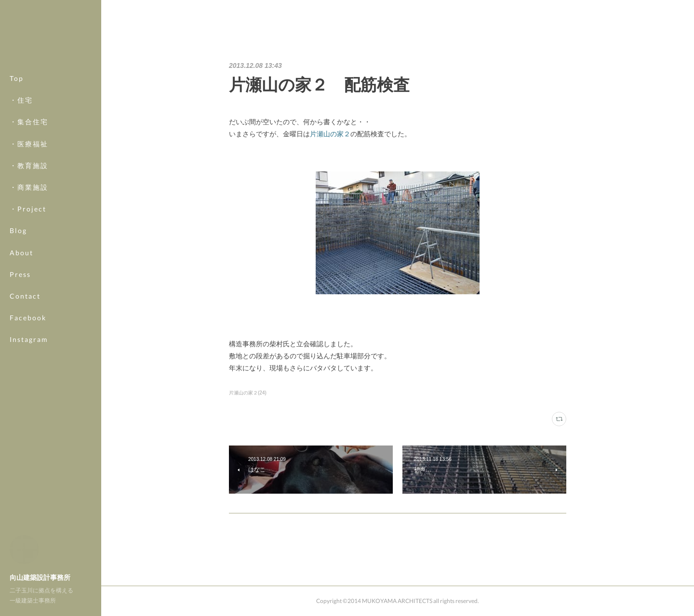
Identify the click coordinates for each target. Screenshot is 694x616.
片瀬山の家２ (330, 134)
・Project (28, 209)
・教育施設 (29, 165)
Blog (18, 230)
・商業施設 (29, 187)
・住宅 (21, 100)
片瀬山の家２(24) (248, 393)
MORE (21, 318)
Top (17, 78)
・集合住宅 (29, 122)
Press (20, 274)
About (21, 253)
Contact (25, 296)
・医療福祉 (29, 144)
